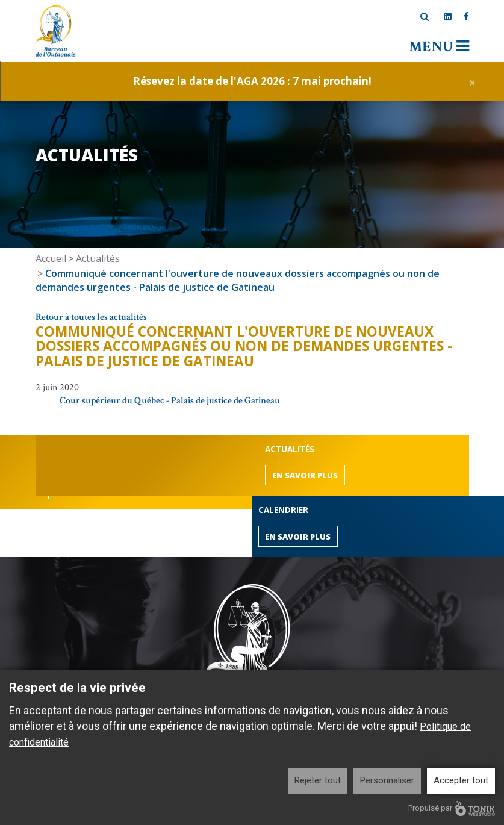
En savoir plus (305, 475)
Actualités (98, 258)
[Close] (472, 81)
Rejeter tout (318, 780)
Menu (439, 47)
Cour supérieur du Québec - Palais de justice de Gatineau (170, 401)
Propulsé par (452, 808)
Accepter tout (461, 780)
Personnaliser (387, 780)
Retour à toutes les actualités (91, 317)
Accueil (51, 258)
